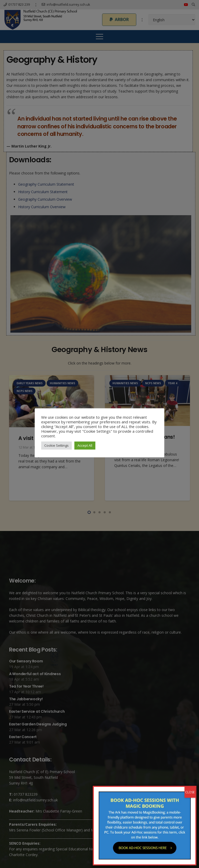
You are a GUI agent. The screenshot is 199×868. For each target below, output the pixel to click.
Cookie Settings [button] (56, 445)
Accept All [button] (85, 445)
